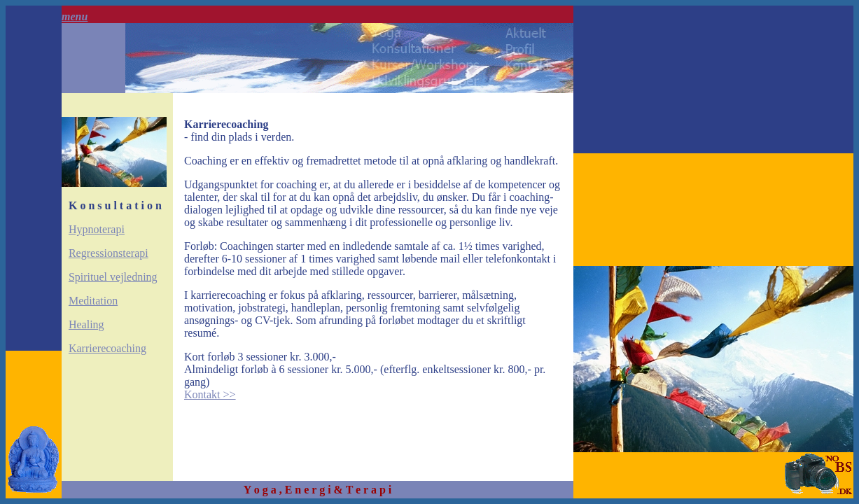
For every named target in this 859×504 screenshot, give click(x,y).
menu (75, 16)
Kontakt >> (210, 394)
